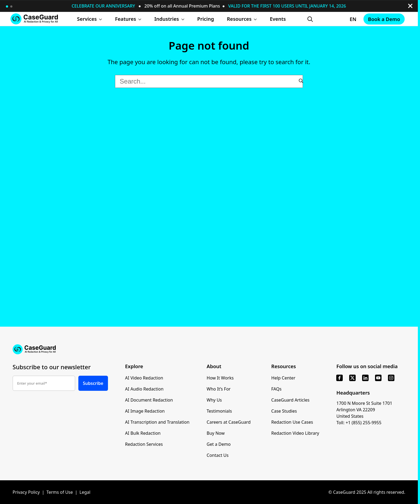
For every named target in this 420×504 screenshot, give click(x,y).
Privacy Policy (26, 492)
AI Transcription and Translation (157, 422)
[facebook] (339, 378)
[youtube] (378, 378)
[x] (352, 378)
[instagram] (391, 378)
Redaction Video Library (295, 433)
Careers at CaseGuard (229, 422)
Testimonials (219, 411)
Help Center (283, 378)
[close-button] (410, 6)
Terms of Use (60, 492)
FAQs (276, 389)
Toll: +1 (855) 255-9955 (359, 423)
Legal (85, 492)
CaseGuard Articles (290, 400)
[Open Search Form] (310, 19)
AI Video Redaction (144, 378)
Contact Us (218, 455)
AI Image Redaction (145, 411)
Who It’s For (219, 389)
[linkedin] (365, 378)
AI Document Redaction (149, 400)
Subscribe (93, 383)
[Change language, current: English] (338, 19)
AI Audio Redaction (144, 389)
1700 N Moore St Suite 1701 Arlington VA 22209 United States (364, 410)
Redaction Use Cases (292, 422)
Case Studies (284, 411)
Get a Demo (219, 444)
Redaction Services (144, 444)
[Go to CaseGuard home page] (34, 19)
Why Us (214, 400)
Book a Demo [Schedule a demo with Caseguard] (384, 19)
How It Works (220, 378)
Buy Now (216, 433)
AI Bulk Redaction (143, 433)
